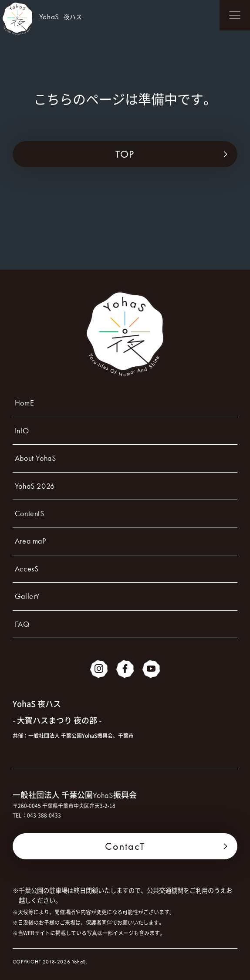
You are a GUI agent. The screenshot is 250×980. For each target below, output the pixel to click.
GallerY (27, 596)
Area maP (30, 541)
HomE (24, 403)
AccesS (27, 569)
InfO (22, 431)
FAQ (22, 624)
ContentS (30, 513)
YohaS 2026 (35, 486)
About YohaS (35, 458)
